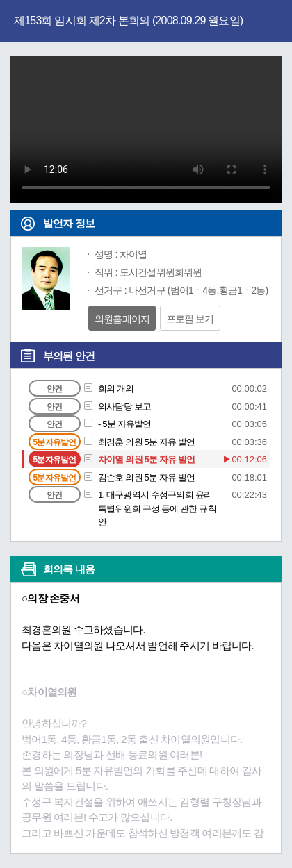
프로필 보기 (190, 319)
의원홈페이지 (122, 319)
